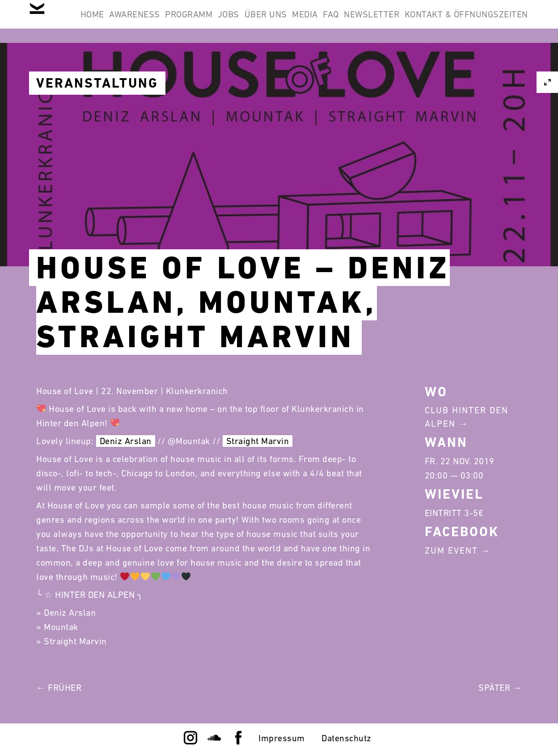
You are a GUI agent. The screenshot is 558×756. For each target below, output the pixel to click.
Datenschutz (347, 738)
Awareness (188, 21)
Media (405, 21)
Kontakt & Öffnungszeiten (461, 64)
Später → (500, 688)
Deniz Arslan (126, 441)
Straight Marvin (258, 441)
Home (134, 21)
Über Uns (354, 21)
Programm (254, 21)
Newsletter (495, 21)
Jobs (305, 21)
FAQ (442, 21)
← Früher (59, 688)
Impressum (282, 738)
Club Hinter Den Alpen (467, 417)
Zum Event (451, 550)
